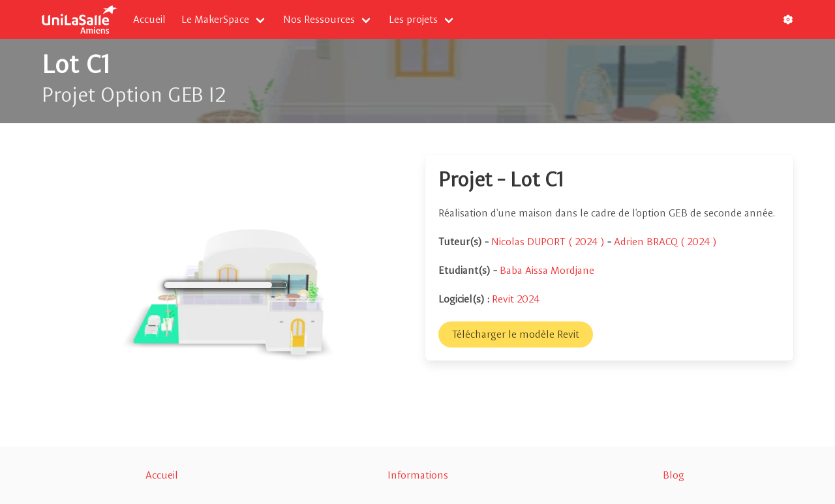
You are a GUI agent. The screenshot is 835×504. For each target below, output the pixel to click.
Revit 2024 (516, 299)
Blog (674, 475)
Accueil (149, 19)
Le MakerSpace (215, 19)
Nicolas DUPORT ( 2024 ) (549, 242)
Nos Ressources (319, 19)
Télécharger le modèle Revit (516, 334)
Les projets (413, 19)
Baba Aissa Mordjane (547, 270)
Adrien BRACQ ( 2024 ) (665, 242)
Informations (418, 475)
